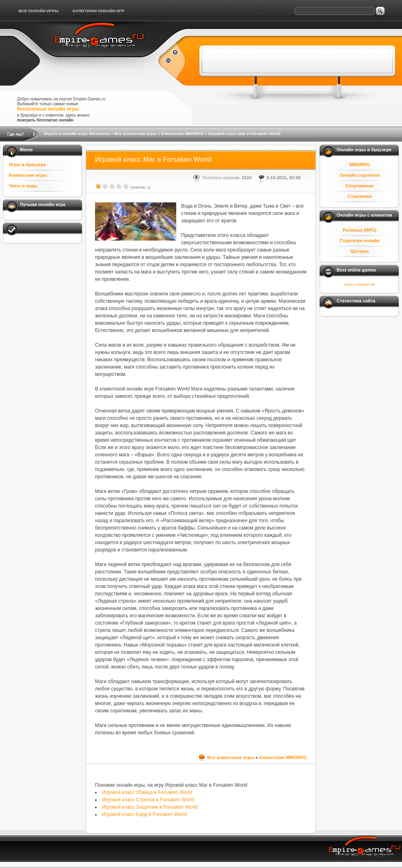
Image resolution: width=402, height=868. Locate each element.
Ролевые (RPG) (360, 230)
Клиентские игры (28, 175)
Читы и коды (23, 186)
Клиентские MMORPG (182, 133)
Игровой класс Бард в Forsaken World (144, 814)
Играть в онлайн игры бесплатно (77, 133)
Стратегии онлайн (360, 241)
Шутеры (360, 251)
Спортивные (360, 186)
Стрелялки (360, 196)
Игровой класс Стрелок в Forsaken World (148, 800)
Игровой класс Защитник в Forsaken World (150, 807)
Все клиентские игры (136, 133)
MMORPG (360, 165)
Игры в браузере (27, 165)
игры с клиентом (360, 284)
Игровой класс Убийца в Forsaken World (147, 792)
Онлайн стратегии (360, 175)
